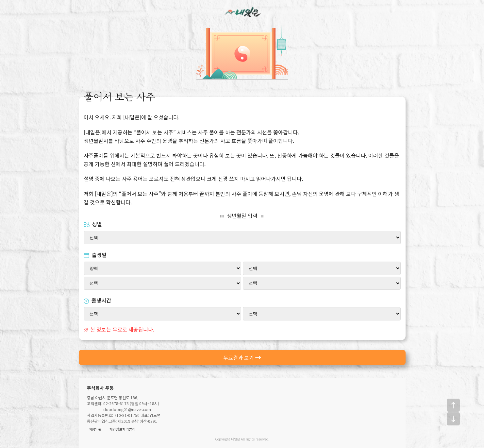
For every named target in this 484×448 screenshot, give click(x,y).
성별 (93, 224)
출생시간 (97, 300)
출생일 (95, 255)
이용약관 (95, 429)
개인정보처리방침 (122, 429)
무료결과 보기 (242, 357)
